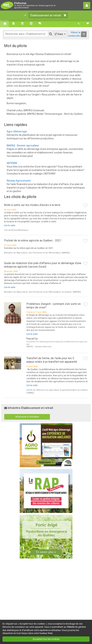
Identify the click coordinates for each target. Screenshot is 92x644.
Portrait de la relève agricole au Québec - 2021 (33, 240)
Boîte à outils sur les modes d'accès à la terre (32, 205)
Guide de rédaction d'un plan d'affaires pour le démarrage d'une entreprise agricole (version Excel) (43, 265)
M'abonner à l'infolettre (27, 417)
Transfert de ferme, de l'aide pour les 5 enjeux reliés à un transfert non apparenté (52, 360)
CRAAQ (71, 627)
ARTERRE (12, 163)
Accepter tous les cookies (46, 639)
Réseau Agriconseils (19, 181)
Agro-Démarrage (17, 131)
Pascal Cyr (32, 339)
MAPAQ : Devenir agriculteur (23, 145)
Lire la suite (10, 225)
